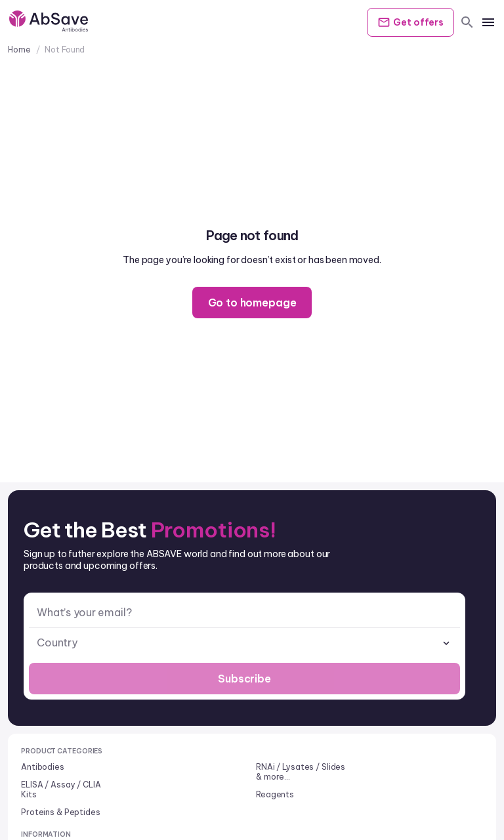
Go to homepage (252, 303)
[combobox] (244, 643)
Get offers (410, 22)
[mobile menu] (488, 22)
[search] (467, 22)
